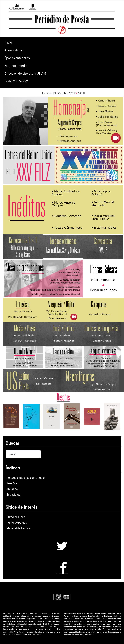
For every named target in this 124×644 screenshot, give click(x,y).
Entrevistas (13, 495)
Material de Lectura (18, 528)
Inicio (8, 43)
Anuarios (12, 489)
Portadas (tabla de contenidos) (26, 478)
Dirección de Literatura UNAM (25, 74)
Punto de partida (17, 523)
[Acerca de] (21, 50)
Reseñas (12, 483)
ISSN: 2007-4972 (16, 81)
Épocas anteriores (17, 58)
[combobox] (23, 454)
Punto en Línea (16, 517)
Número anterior (16, 66)
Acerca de (12, 50)
